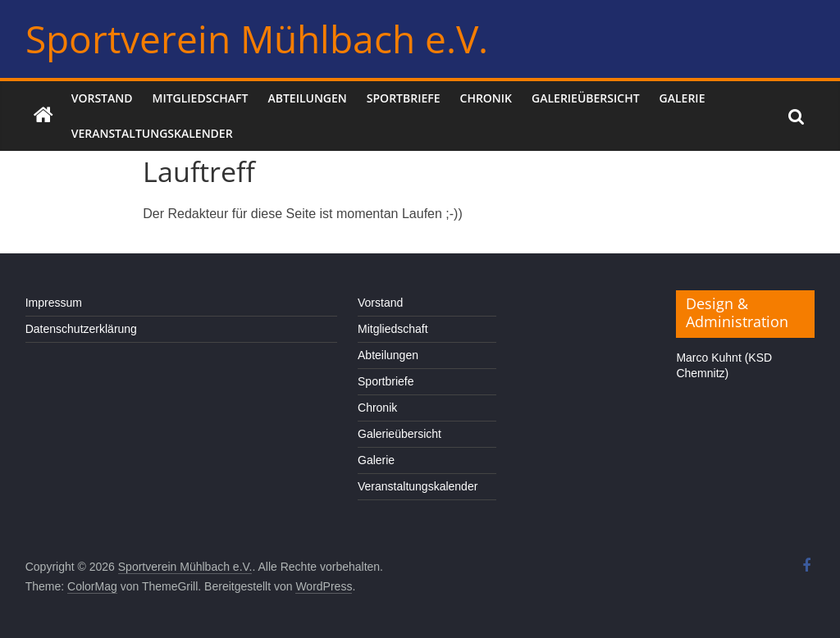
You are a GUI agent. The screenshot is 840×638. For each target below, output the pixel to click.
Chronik (486, 98)
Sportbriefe (404, 98)
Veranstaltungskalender (152, 133)
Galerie (682, 98)
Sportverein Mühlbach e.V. (257, 39)
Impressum (54, 303)
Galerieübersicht (586, 98)
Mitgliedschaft (201, 98)
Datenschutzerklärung (81, 329)
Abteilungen (307, 98)
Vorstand (102, 98)
